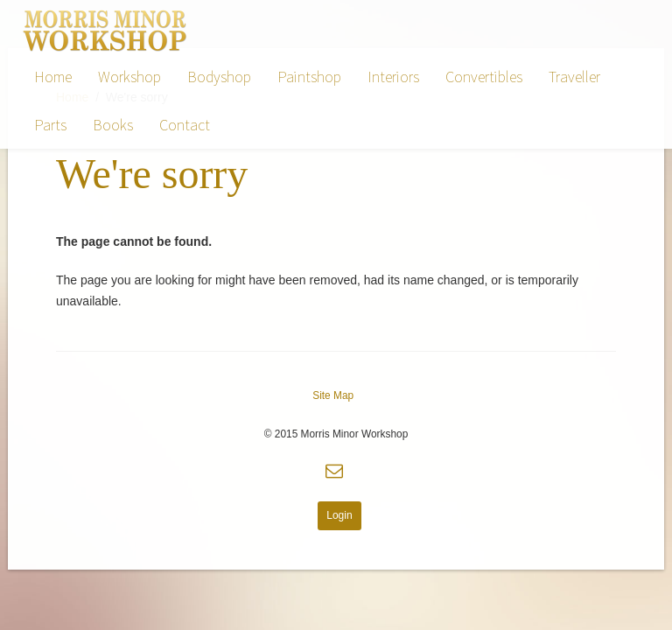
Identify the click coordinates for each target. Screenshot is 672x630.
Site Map (333, 395)
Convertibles (484, 77)
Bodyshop (219, 77)
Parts (50, 125)
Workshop (129, 77)
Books (113, 125)
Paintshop (309, 77)
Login (339, 515)
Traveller (574, 77)
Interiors (393, 77)
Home (53, 77)
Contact (185, 125)
